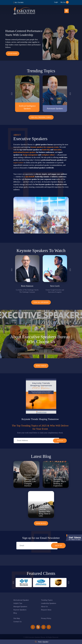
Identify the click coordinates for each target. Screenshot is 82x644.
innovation (57, 150)
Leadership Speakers (49, 603)
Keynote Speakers (20, 610)
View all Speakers (41, 302)
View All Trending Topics (41, 117)
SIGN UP (58, 546)
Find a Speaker (43, 642)
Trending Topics (47, 600)
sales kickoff (30, 177)
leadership (46, 150)
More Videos (41, 366)
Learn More (13, 54)
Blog (15, 613)
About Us (44, 607)
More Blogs (41, 523)
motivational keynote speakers (25, 152)
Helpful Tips (18, 603)
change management (30, 155)
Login (56, 2)
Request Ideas (46, 610)
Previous (12, 94)
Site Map (17, 618)
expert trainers (18, 163)
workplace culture (48, 155)
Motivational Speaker (21, 600)
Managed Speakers (20, 607)
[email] (37, 546)
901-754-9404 (19, 3)
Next (70, 94)
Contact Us (17, 622)
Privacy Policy (46, 618)
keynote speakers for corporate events (45, 147)
